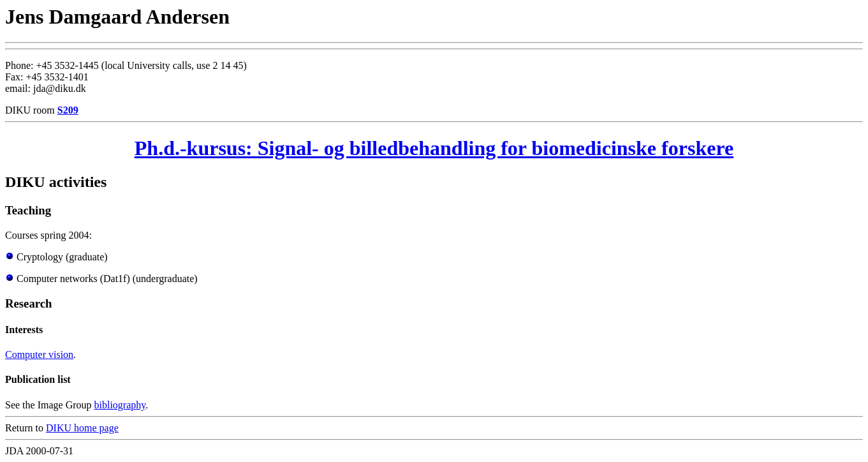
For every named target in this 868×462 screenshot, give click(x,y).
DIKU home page (82, 428)
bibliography (120, 405)
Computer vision (39, 354)
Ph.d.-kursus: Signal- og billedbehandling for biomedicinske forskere (434, 148)
